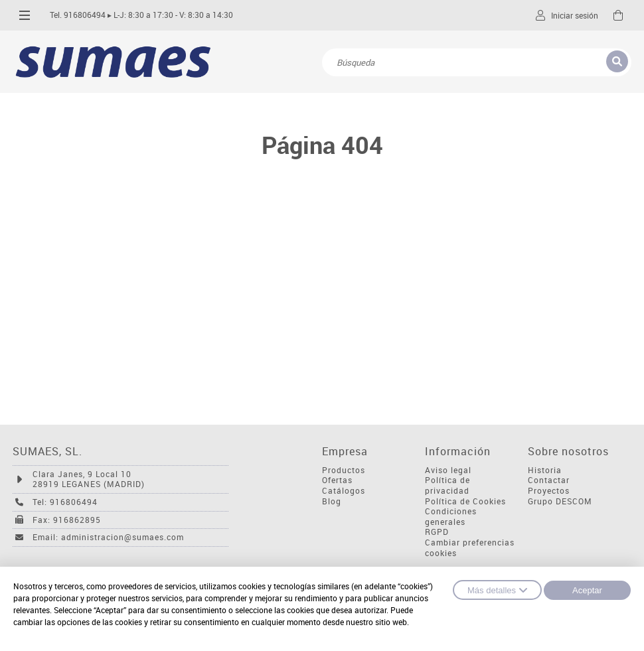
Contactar (549, 480)
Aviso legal (448, 470)
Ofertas (337, 480)
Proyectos (549, 491)
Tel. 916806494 (78, 15)
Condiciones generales (451, 517)
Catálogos (344, 491)
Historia (545, 470)
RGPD (437, 532)
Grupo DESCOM (560, 501)
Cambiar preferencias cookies (470, 548)
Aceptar (587, 590)
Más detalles (497, 590)
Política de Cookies (465, 501)
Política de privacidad (447, 485)
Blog (332, 501)
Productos (344, 470)
